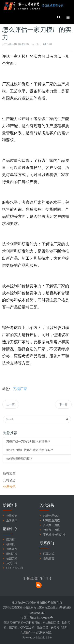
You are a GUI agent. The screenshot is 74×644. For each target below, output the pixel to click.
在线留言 (49, 559)
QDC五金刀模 (15, 568)
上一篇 (11, 404)
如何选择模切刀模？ (19, 459)
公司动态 (9, 480)
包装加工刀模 (52, 530)
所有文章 (9, 473)
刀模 (56, 623)
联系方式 (49, 554)
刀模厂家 (20, 389)
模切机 (10, 544)
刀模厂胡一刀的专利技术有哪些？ (28, 442)
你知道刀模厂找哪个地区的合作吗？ (30, 450)
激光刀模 (12, 563)
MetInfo (41, 638)
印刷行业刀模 (52, 521)
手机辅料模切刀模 (54, 535)
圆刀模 (10, 540)
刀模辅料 (12, 549)
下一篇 (63, 404)
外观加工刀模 (52, 525)
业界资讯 (9, 487)
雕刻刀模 (12, 554)
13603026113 (37, 578)
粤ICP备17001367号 (41, 618)
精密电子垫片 (52, 516)
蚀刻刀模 (12, 559)
